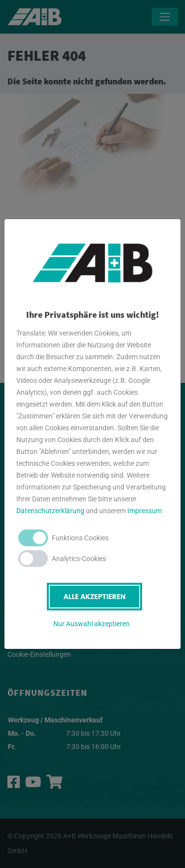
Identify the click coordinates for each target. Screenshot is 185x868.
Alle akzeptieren (94, 597)
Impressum (145, 511)
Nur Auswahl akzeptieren (92, 624)
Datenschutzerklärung (50, 511)
